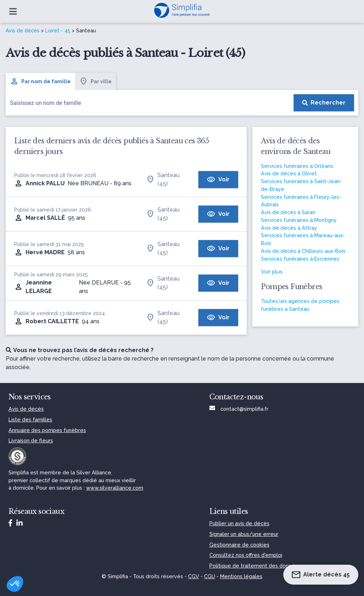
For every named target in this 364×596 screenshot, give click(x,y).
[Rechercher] (324, 103)
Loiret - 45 (58, 31)
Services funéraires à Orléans (297, 166)
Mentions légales (241, 576)
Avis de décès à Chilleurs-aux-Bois (303, 251)
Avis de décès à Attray (289, 228)
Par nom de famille (40, 81)
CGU (210, 576)
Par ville (95, 81)
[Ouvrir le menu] (13, 11)
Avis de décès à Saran (288, 212)
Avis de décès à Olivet (289, 173)
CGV (194, 576)
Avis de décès (23, 31)
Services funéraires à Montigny (299, 220)
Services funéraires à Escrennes (300, 259)
